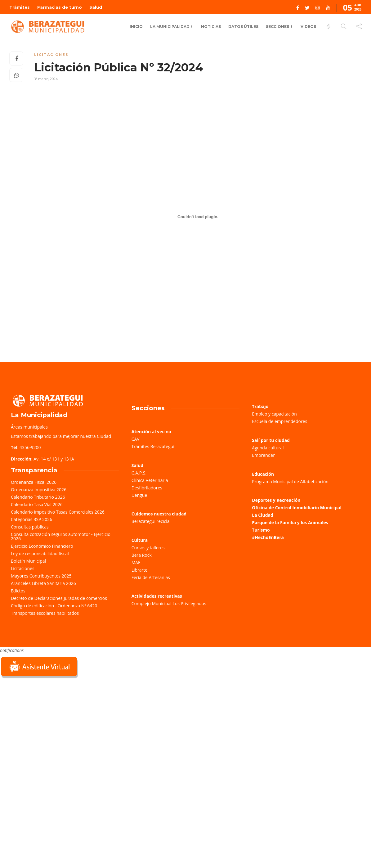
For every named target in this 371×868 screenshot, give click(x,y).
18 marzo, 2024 (46, 79)
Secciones (277, 27)
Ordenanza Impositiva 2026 (39, 490)
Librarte (139, 570)
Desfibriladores (147, 488)
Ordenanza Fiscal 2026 (34, 482)
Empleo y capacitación (274, 414)
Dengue (139, 495)
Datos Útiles (243, 27)
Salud (96, 7)
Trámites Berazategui (153, 446)
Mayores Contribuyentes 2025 (41, 576)
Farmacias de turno (60, 7)
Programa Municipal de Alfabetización (290, 481)
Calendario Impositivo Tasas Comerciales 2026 (58, 512)
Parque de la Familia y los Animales (290, 522)
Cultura (140, 540)
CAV (136, 439)
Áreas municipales (29, 427)
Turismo (261, 530)
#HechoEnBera (268, 537)
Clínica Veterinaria (150, 480)
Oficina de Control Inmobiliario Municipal (297, 508)
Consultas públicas (30, 527)
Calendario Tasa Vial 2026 (37, 504)
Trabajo (260, 406)
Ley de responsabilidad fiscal (40, 553)
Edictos (18, 591)
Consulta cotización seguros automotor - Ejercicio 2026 (61, 536)
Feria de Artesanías (151, 577)
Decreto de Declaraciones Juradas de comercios (59, 598)
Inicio (136, 27)
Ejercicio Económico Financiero (42, 546)
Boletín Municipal (28, 561)
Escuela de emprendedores (279, 421)
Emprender (263, 455)
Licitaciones (51, 55)
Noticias (211, 27)
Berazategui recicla (151, 521)
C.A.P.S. (139, 473)
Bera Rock (142, 555)
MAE (136, 562)
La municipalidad (170, 27)
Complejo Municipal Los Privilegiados (169, 603)
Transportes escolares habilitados (45, 613)
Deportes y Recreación (276, 500)
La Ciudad (263, 515)
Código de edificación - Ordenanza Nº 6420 (54, 606)
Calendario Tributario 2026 (38, 497)
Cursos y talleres (148, 548)
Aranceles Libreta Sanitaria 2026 (43, 583)
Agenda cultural (268, 448)
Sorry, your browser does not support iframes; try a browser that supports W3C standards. (47, 724)
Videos (308, 27)
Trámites (20, 7)
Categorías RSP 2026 (31, 519)
